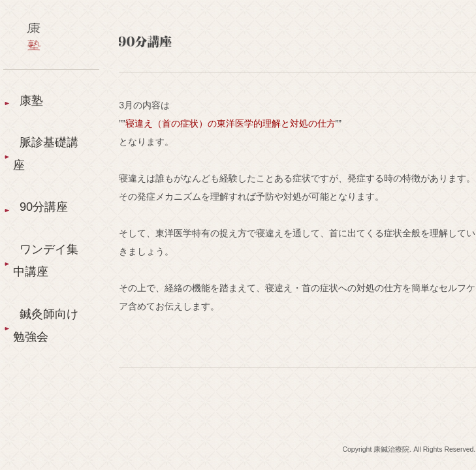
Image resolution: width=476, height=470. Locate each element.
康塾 (31, 101)
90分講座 (44, 207)
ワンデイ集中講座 (46, 261)
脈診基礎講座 (46, 154)
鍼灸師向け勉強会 (46, 325)
